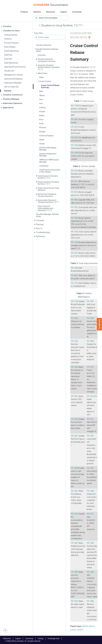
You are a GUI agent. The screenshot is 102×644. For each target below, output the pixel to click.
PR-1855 (75, 200)
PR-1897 (90, 301)
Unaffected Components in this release (50, 171)
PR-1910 (90, 367)
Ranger (42, 132)
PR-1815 (75, 192)
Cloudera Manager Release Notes (47, 215)
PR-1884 (75, 572)
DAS (41, 91)
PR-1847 (75, 119)
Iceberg (42, 108)
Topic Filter (39, 33)
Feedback (99, 324)
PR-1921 (90, 419)
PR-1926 (75, 232)
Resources (51, 12)
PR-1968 (90, 491)
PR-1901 (75, 138)
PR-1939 (75, 145)
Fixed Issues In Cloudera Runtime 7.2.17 (48, 177)
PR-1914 (90, 396)
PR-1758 (75, 106)
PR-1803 (75, 318)
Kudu (41, 124)
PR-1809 (75, 268)
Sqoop (42, 144)
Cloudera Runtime (44, 45)
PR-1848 (75, 468)
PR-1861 (75, 207)
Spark (42, 140)
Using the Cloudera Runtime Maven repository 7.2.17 (49, 67)
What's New (43, 73)
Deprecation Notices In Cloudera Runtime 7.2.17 (48, 201)
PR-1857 (75, 276)
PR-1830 (75, 367)
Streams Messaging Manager (48, 149)
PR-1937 (75, 253)
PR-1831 (75, 396)
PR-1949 (75, 153)
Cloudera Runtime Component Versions (47, 60)
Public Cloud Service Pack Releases (48, 189)
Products (24, 12)
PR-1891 (75, 601)
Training (40, 639)
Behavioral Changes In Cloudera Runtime (47, 195)
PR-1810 (75, 171)
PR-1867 (75, 491)
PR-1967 (90, 468)
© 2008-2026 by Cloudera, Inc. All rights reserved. (23, 641)
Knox (41, 120)
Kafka (42, 116)
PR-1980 (90, 543)
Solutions (37, 12)
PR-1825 (75, 341)
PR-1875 (75, 127)
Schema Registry (46, 136)
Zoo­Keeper (44, 166)
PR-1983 (90, 572)
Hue (41, 103)
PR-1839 (75, 419)
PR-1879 (75, 514)
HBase (42, 95)
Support (64, 12)
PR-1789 (75, 301)
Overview (42, 55)
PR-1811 (75, 181)
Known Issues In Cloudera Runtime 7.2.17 (48, 183)
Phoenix (43, 127)
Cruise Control (45, 81)
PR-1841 (75, 436)
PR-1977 (90, 514)
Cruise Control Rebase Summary (50, 86)
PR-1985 (90, 601)
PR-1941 (90, 436)
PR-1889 (90, 341)
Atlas (42, 77)
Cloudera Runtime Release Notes (47, 50)
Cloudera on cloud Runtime (57, 25)
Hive (41, 99)
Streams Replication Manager (48, 155)
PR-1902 (75, 218)
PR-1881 (75, 543)
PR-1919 (75, 283)
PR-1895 (90, 318)
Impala (42, 112)
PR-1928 (75, 242)
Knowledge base (54, 639)
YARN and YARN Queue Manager (49, 161)
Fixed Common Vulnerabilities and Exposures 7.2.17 (45, 208)
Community (77, 12)
